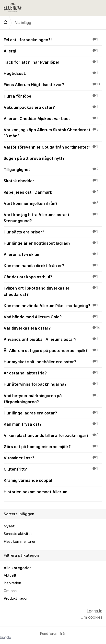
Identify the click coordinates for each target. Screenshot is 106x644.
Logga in (94, 611)
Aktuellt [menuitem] (10, 575)
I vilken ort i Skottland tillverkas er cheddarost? (53, 291)
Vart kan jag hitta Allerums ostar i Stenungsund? (53, 217)
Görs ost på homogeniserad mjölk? (53, 446)
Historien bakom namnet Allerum (53, 492)
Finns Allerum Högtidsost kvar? (53, 84)
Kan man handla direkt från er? (53, 265)
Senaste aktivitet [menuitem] (18, 534)
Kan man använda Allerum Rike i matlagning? (53, 305)
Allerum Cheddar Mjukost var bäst (53, 118)
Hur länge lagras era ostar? (53, 413)
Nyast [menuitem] (9, 526)
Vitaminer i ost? (53, 458)
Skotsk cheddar (53, 181)
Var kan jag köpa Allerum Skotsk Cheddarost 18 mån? (53, 133)
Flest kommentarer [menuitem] (19, 542)
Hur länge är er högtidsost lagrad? (53, 243)
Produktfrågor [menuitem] (16, 598)
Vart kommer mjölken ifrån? (53, 203)
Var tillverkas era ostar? (53, 328)
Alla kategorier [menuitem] (17, 568)
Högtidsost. (53, 73)
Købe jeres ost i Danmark (53, 192)
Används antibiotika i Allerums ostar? (53, 339)
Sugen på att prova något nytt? (53, 158)
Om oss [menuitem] (10, 591)
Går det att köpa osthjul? (53, 277)
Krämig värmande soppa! (53, 480)
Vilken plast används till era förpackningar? (53, 435)
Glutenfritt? (53, 469)
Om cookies (91, 617)
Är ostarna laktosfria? (53, 373)
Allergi (53, 51)
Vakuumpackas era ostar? (53, 107)
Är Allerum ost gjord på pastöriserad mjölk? (53, 350)
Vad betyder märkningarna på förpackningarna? (53, 398)
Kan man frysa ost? (53, 424)
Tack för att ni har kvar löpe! (53, 62)
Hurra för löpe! (53, 96)
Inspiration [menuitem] (12, 583)
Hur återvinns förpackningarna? (53, 384)
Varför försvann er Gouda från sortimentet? (53, 147)
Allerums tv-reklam (53, 254)
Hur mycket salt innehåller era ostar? (53, 362)
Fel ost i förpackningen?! (53, 40)
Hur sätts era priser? (53, 232)
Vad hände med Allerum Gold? (53, 317)
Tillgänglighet (53, 169)
